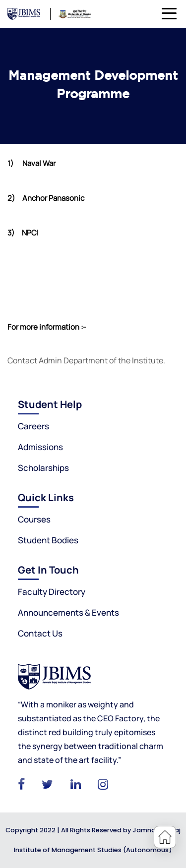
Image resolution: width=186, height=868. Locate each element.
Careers (33, 426)
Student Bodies (48, 540)
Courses (34, 519)
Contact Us (40, 633)
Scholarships (43, 468)
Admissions (40, 447)
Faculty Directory (52, 592)
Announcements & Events (68, 612)
